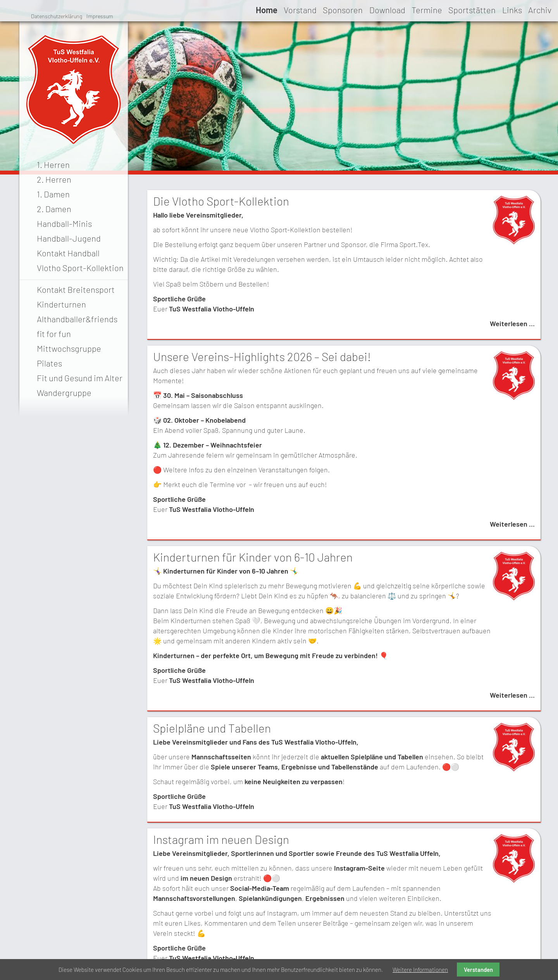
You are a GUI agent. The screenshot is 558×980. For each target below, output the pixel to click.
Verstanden (478, 970)
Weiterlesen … (512, 323)
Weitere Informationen (420, 970)
